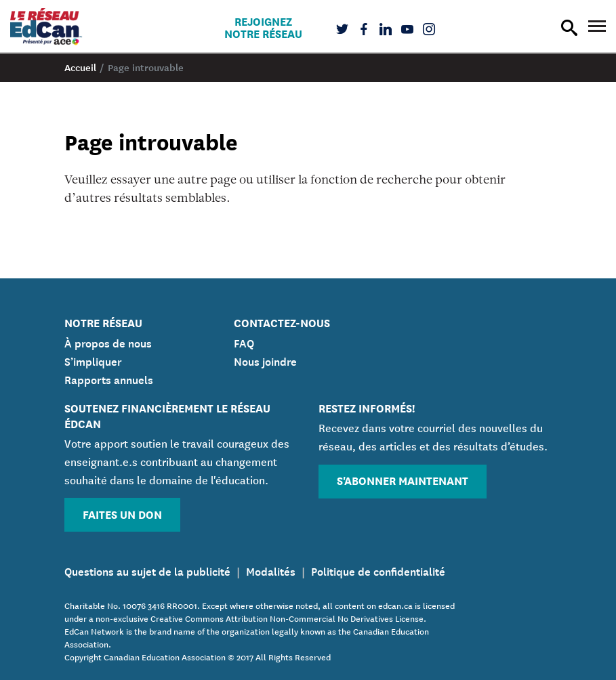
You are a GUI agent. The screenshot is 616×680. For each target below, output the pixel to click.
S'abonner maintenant (403, 480)
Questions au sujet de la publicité (147, 570)
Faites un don (122, 514)
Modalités (271, 570)
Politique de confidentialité (378, 570)
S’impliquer (93, 360)
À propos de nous (108, 342)
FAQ (244, 342)
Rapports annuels (109, 379)
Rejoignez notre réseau (263, 27)
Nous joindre (265, 360)
